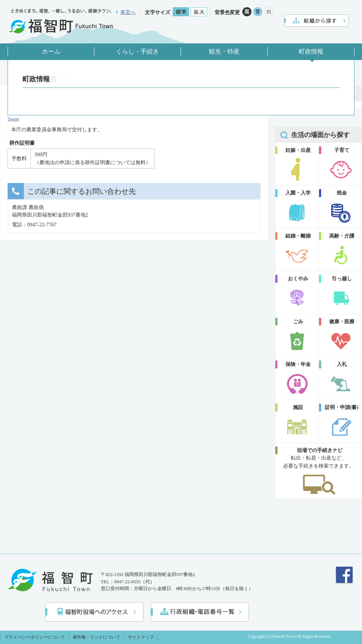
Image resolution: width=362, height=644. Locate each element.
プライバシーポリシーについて (35, 637)
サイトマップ (141, 637)
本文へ (128, 12)
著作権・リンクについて (96, 637)
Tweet (13, 119)
